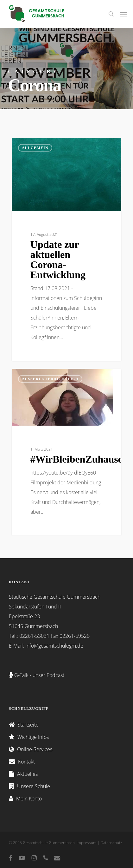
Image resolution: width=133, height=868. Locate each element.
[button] (124, 14)
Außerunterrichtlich (50, 379)
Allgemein (35, 148)
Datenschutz (111, 843)
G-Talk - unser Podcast (39, 675)
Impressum (87, 843)
